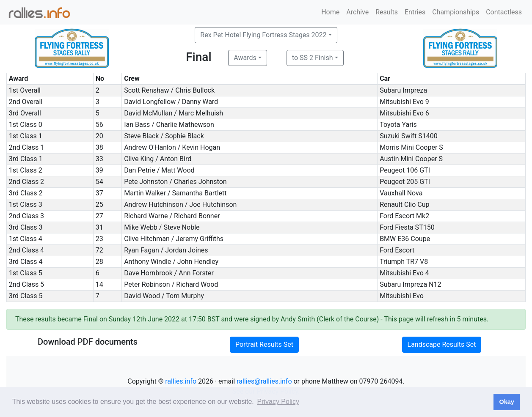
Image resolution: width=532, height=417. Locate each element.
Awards (245, 58)
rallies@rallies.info (264, 381)
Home (330, 12)
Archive (357, 12)
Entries (415, 12)
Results (387, 12)
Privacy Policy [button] (278, 402)
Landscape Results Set (442, 344)
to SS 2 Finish (313, 58)
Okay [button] (506, 402)
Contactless (504, 12)
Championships (456, 12)
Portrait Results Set (264, 344)
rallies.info (181, 381)
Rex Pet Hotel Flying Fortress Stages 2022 (263, 35)
